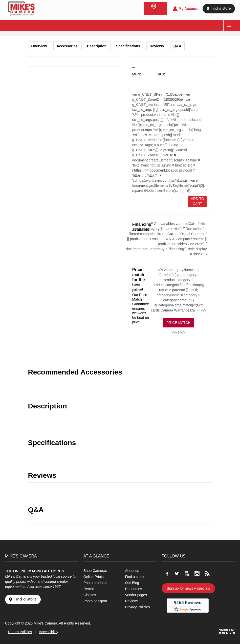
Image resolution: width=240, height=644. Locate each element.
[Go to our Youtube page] (187, 573)
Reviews (157, 46)
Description (97, 46)
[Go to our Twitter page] (177, 573)
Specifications (129, 46)
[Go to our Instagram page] (197, 573)
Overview (40, 46)
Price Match (178, 323)
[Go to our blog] (207, 573)
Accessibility (49, 632)
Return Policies (20, 632)
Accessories (68, 46)
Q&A (177, 46)
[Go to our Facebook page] (167, 573)
